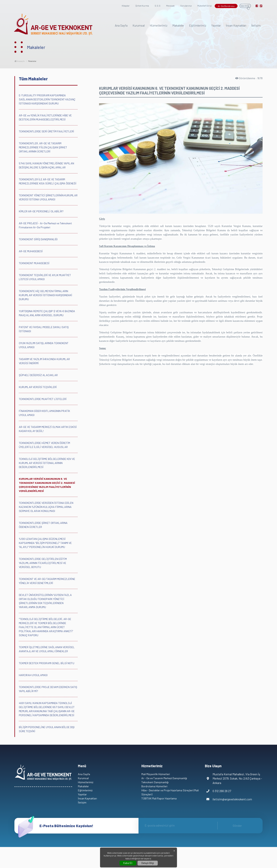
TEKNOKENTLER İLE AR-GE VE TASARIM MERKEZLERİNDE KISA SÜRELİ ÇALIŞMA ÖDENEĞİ (48, 181)
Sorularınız (186, 6)
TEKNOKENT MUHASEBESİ (34, 263)
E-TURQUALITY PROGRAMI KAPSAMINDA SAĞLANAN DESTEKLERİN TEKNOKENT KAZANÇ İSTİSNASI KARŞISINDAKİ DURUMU (47, 99)
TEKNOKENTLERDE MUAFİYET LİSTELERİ (43, 399)
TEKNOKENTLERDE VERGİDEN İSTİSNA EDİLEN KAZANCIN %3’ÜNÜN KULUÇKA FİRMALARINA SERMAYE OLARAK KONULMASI (46, 507)
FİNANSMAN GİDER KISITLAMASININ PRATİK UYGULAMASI (44, 413)
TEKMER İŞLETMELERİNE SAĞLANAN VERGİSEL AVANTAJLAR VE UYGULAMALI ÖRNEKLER (47, 649)
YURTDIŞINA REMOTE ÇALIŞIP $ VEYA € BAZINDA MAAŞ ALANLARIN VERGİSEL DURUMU (47, 313)
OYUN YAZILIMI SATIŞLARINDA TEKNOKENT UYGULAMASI (44, 345)
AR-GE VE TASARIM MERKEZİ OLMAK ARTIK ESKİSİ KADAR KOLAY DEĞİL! (48, 429)
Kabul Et (128, 863)
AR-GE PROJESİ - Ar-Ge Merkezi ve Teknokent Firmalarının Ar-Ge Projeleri (45, 225)
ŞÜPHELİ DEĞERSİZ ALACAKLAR (38, 375)
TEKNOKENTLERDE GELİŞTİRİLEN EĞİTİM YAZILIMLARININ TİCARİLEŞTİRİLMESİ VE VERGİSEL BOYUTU (43, 563)
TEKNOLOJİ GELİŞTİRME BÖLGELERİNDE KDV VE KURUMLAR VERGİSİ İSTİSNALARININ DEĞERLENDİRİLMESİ (47, 463)
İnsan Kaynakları (236, 25)
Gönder (237, 826)
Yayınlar (216, 25)
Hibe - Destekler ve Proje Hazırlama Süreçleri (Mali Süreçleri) (170, 792)
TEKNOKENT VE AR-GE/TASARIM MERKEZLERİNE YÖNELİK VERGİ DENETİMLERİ (47, 581)
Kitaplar (126, 6)
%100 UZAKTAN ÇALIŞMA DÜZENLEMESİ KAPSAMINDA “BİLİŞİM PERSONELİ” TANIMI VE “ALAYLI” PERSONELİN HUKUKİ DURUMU (45, 543)
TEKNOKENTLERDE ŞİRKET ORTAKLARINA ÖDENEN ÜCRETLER (43, 525)
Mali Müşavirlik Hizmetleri (156, 774)
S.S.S (158, 6)
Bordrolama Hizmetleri (154, 786)
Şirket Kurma (142, 6)
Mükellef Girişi (205, 6)
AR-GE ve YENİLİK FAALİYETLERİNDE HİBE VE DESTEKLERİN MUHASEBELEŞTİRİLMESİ (45, 117)
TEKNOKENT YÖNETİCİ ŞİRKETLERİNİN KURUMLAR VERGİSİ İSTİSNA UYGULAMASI (48, 197)
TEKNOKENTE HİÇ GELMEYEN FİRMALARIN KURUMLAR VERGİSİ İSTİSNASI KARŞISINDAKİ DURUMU (45, 295)
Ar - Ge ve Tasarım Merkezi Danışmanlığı (164, 778)
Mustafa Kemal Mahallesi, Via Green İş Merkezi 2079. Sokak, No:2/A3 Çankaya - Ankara (233, 779)
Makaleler (178, 25)
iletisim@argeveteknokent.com (228, 799)
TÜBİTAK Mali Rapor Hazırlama (159, 798)
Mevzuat (170, 6)
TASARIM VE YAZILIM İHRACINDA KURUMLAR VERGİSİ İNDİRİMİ (44, 361)
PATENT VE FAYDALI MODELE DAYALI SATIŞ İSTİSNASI (44, 329)
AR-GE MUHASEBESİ (31, 251)
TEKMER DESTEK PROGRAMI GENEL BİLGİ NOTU (47, 663)
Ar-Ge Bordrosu (226, 6)
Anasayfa (20, 61)
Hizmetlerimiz (159, 25)
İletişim (256, 25)
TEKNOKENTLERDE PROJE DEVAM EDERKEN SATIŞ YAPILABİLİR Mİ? (48, 689)
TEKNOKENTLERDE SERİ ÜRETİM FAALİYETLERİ (46, 131)
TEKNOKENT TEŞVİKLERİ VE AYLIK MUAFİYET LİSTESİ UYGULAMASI (45, 277)
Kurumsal (139, 25)
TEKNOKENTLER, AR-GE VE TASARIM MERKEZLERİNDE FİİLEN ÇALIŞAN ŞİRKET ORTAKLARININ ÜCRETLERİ (43, 147)
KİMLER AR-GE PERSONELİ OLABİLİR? (41, 211)
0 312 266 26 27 (218, 791)
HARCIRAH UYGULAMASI (33, 675)
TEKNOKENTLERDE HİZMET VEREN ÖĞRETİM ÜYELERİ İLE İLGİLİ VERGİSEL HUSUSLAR (44, 445)
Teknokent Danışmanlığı (155, 782)
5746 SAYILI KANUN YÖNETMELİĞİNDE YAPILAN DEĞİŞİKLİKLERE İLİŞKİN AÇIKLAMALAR (46, 165)
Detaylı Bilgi (148, 863)
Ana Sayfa (121, 25)
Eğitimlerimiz (198, 25)
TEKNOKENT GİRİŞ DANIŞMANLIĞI (38, 239)
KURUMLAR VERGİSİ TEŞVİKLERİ (38, 387)
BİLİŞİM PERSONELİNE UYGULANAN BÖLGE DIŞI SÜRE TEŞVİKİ (47, 729)
